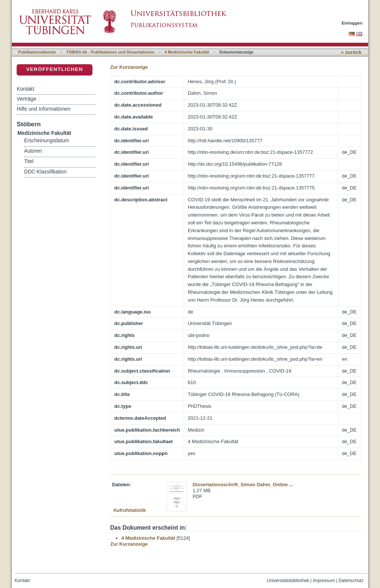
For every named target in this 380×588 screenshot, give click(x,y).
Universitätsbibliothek (288, 581)
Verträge (27, 99)
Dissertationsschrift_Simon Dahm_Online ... (243, 485)
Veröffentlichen (54, 69)
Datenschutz (351, 581)
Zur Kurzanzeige (129, 67)
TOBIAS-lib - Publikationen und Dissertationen (110, 52)
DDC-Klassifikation (45, 172)
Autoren (33, 151)
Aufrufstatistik (130, 510)
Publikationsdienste (37, 52)
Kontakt (25, 89)
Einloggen (352, 23)
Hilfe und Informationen (44, 109)
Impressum (324, 581)
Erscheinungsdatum (47, 141)
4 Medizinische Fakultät (187, 52)
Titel (29, 161)
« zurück (351, 52)
